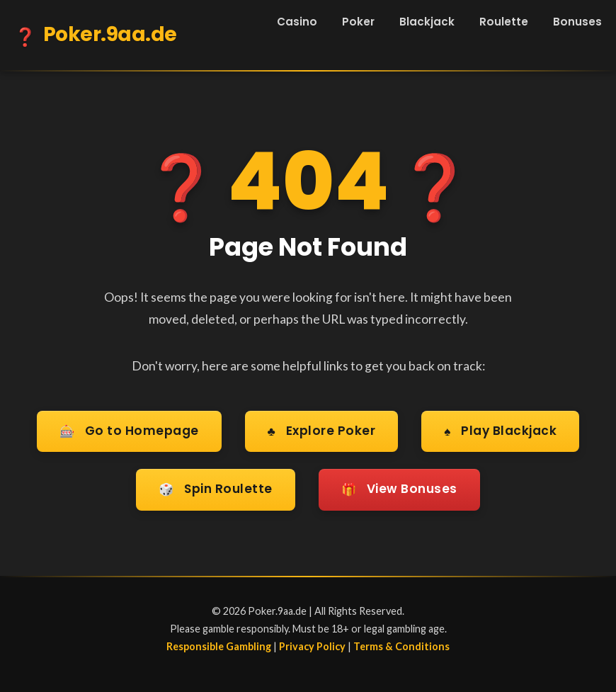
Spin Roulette (214, 488)
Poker (358, 22)
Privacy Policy (312, 643)
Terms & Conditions (401, 643)
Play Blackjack (502, 431)
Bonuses (577, 22)
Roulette (504, 22)
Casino (297, 22)
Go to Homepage (128, 431)
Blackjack (427, 22)
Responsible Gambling (219, 643)
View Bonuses (401, 488)
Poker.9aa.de (96, 37)
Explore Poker (321, 431)
